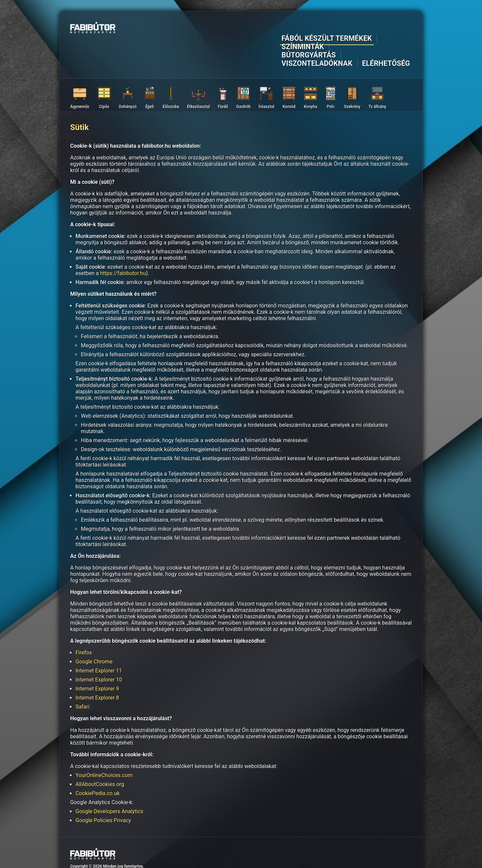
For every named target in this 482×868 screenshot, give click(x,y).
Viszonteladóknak (343, 29)
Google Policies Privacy (103, 788)
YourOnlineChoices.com (104, 743)
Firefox (84, 621)
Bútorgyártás (290, 29)
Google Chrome (94, 630)
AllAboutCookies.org (100, 752)
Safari (83, 675)
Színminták (248, 29)
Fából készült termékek (192, 29)
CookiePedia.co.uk (98, 761)
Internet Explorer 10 (99, 648)
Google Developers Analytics (109, 779)
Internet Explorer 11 (99, 639)
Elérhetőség (394, 29)
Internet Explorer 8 (97, 666)
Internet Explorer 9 (97, 657)
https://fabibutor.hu (123, 241)
